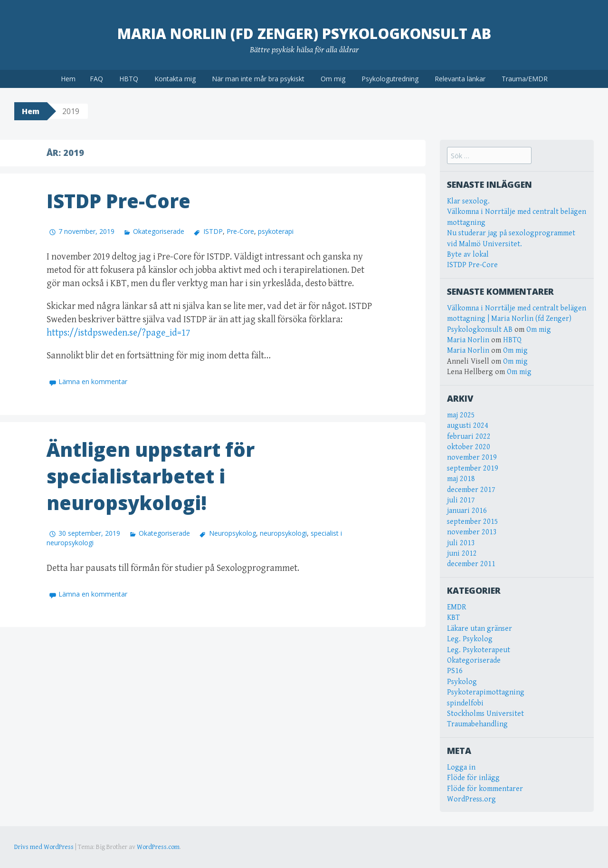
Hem (68, 79)
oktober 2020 (469, 447)
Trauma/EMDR (525, 79)
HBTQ (129, 79)
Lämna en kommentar (93, 381)
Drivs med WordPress (44, 847)
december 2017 (471, 490)
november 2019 (472, 458)
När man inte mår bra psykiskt (258, 79)
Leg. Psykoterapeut (479, 650)
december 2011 (471, 564)
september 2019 (473, 468)
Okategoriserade (159, 231)
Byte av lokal (468, 255)
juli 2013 (461, 543)
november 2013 (472, 532)
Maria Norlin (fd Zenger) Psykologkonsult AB (304, 34)
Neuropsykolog (233, 533)
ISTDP (213, 231)
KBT (453, 618)
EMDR (457, 607)
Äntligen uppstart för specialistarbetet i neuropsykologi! (151, 476)
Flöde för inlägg (473, 778)
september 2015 (473, 522)
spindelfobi (465, 703)
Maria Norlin (468, 340)
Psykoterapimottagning (486, 692)
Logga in (461, 767)
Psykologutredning (390, 79)
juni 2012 (462, 554)
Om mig (333, 79)
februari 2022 (469, 437)
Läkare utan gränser (480, 629)
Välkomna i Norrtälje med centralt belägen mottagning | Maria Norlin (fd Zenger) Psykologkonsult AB (517, 319)
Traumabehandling (477, 724)
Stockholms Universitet (485, 714)
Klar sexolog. (468, 201)
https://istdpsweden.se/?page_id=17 (118, 333)
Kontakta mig (175, 79)
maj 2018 (461, 479)
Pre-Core (240, 231)
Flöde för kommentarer (485, 789)
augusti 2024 (468, 426)
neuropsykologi (283, 533)
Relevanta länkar (460, 79)
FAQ (96, 79)
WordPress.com (158, 847)
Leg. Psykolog (470, 639)
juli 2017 (461, 500)
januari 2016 (467, 511)
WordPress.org (471, 799)
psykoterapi (276, 231)
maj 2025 (461, 415)
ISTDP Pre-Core (119, 201)
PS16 (455, 671)
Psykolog (462, 682)
